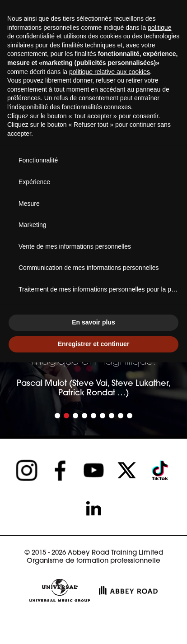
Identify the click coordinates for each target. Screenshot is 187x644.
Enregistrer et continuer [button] (94, 344)
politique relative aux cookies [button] (110, 72)
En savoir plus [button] (93, 322)
